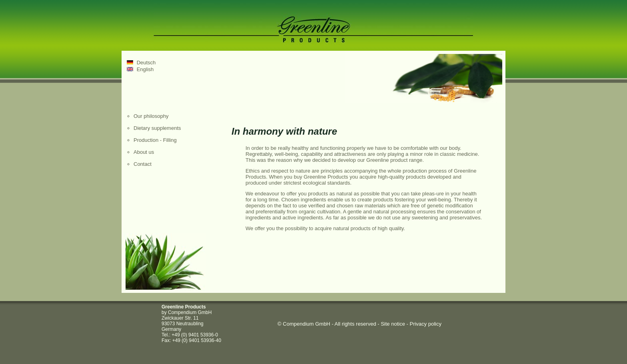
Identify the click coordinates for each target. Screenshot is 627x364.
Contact (143, 164)
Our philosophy (151, 116)
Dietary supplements (157, 128)
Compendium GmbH (307, 324)
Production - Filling (155, 140)
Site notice (393, 324)
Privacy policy (425, 324)
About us (144, 152)
